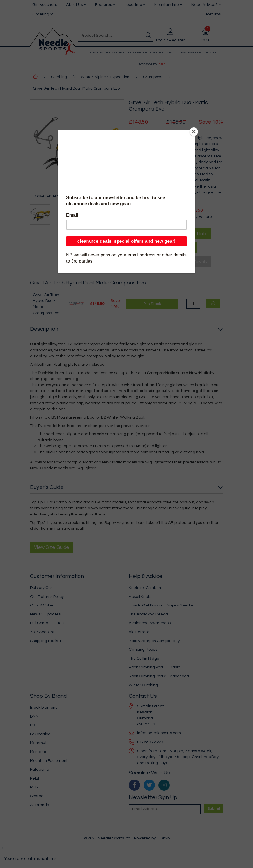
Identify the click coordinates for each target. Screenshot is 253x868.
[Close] (194, 132)
